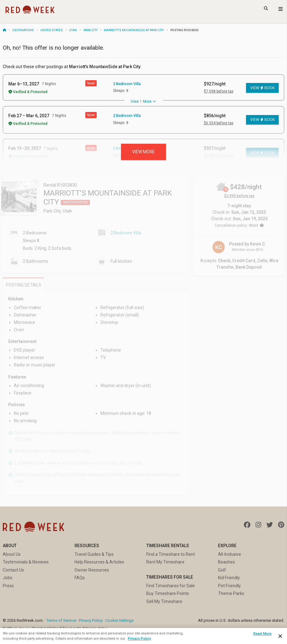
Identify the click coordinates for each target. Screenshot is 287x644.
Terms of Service (61, 620)
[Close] (280, 636)
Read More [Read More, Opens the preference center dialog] (263, 634)
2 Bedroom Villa (127, 84)
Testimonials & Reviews (26, 562)
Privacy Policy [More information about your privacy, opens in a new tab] (139, 638)
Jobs (8, 578)
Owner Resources (92, 570)
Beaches (226, 562)
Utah (73, 30)
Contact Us (13, 570)
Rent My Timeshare (165, 562)
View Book (263, 88)
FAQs (80, 578)
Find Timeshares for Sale (171, 586)
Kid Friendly (229, 578)
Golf (222, 570)
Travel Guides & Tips (94, 554)
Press (8, 586)
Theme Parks (231, 593)
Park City (91, 30)
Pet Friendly (229, 586)
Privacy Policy (91, 620)
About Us (12, 554)
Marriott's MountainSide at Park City (134, 30)
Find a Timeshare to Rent (171, 554)
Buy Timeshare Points (168, 593)
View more (143, 152)
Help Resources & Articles (99, 562)
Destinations (23, 30)
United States (52, 30)
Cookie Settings (119, 620)
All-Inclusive (230, 554)
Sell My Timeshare (164, 601)
